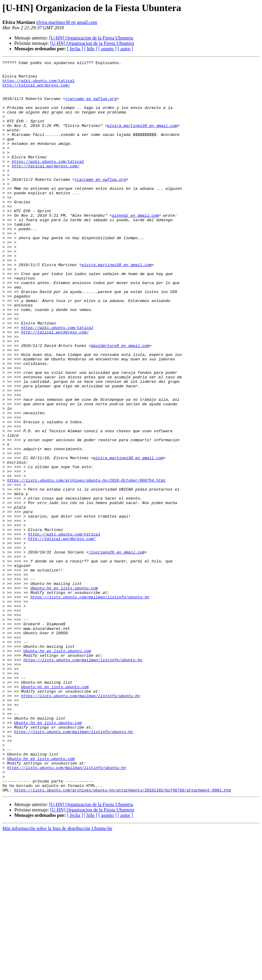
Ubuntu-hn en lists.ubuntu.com (64, 694)
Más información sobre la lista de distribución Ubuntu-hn (57, 975)
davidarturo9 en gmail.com (120, 403)
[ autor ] (125, 49)
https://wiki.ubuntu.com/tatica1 (39, 85)
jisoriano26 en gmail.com (117, 651)
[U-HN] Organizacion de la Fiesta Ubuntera (91, 38)
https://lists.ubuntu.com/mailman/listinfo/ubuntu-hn (90, 705)
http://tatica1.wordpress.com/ (36, 90)
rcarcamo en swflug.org (91, 107)
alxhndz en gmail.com (135, 247)
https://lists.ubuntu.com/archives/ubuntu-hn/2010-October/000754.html (86, 565)
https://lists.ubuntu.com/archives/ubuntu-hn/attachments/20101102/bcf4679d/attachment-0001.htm (122, 936)
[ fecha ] (75, 49)
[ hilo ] (91, 49)
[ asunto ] (107, 49)
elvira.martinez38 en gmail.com (67, 22)
